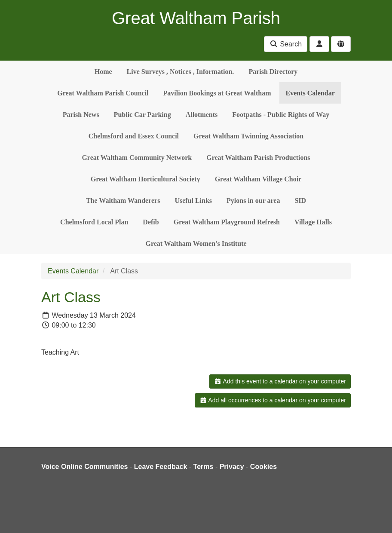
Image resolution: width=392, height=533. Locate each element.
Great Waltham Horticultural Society (145, 179)
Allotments (202, 115)
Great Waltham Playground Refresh (227, 222)
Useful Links (193, 201)
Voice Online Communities (85, 467)
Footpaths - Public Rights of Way (281, 115)
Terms (204, 467)
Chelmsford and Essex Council (134, 136)
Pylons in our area (253, 201)
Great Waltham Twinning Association (248, 136)
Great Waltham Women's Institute (196, 244)
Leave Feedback (161, 467)
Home (103, 72)
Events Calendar (310, 93)
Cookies (263, 467)
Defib (151, 222)
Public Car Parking (142, 115)
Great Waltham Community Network (137, 158)
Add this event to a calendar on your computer (280, 381)
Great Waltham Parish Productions (258, 158)
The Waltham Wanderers (123, 201)
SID (300, 201)
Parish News (81, 115)
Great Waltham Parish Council (103, 93)
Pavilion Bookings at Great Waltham (217, 93)
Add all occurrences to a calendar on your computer (273, 400)
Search (286, 44)
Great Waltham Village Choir (258, 179)
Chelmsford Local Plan (94, 222)
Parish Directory (273, 72)
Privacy (232, 467)
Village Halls (313, 222)
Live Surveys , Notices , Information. (181, 72)
